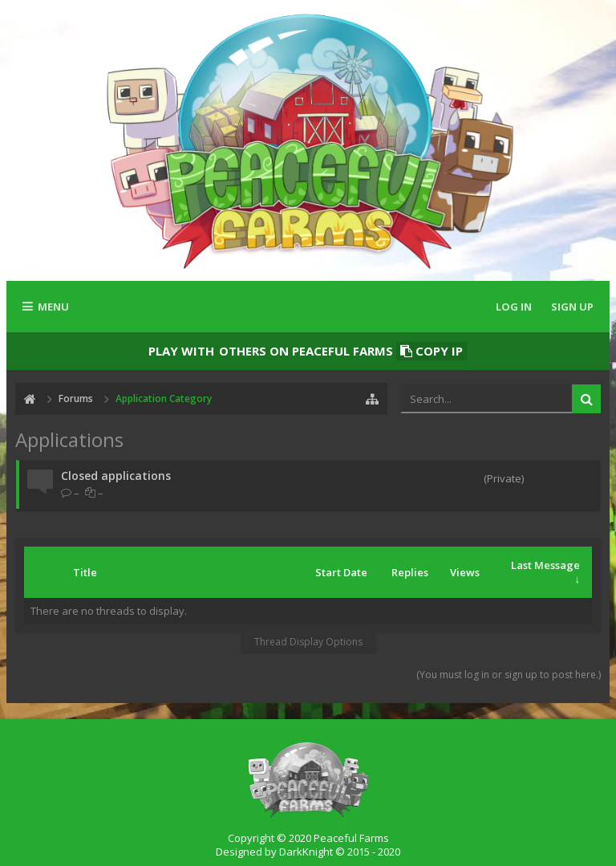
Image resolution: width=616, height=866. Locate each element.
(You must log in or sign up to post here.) (509, 675)
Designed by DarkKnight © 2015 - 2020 (308, 852)
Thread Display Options (308, 642)
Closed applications (116, 476)
